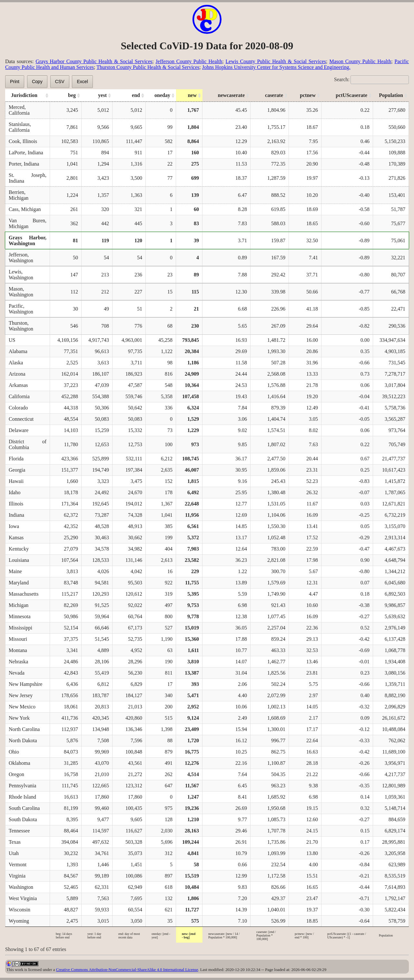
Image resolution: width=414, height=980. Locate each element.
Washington (21, 887)
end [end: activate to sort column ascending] (136, 95)
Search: (371, 79)
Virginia (17, 876)
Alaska (16, 363)
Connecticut (21, 419)
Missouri (18, 639)
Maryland (19, 583)
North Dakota (23, 740)
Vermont (18, 865)
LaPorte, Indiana (26, 153)
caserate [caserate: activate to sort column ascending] (274, 95)
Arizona (17, 374)
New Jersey (21, 695)
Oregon (16, 774)
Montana (18, 650)
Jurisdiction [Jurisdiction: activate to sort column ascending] (24, 95)
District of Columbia (28, 444)
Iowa (14, 526)
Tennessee (19, 831)
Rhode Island (22, 797)
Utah (14, 853)
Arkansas (18, 385)
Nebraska (18, 662)
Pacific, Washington (21, 309)
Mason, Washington (21, 292)
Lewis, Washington (21, 275)
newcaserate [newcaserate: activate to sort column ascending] (231, 95)
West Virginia (23, 898)
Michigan (19, 605)
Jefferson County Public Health (189, 61)
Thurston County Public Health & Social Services (148, 67)
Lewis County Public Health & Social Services (276, 61)
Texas (15, 842)
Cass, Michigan (25, 209)
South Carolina (24, 808)
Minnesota (20, 616)
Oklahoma (20, 763)
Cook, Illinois (23, 141)
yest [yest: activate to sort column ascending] (102, 95)
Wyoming (19, 921)
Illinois (16, 504)
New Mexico (22, 707)
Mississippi (20, 628)
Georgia (17, 470)
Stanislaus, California (20, 127)
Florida (16, 459)
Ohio (14, 752)
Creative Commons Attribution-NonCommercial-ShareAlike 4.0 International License (127, 970)
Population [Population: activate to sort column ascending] (391, 95)
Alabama (18, 351)
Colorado (18, 408)
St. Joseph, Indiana (28, 178)
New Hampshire (25, 684)
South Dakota (23, 819)
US (12, 340)
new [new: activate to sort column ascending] (192, 95)
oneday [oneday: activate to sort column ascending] (162, 95)
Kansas (16, 538)
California (19, 396)
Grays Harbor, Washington (28, 240)
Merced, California (19, 110)
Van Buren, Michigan (28, 223)
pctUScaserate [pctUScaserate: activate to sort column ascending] (351, 95)
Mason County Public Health (360, 61)
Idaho (15, 492)
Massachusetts (24, 594)
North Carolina (24, 729)
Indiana (16, 515)
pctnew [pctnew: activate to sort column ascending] (308, 95)
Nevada (17, 673)
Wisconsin (20, 910)
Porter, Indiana (24, 164)
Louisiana (19, 560)
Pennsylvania (22, 786)
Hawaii (16, 481)
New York (19, 718)
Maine (15, 571)
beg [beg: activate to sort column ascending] (72, 95)
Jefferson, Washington (21, 258)
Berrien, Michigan (19, 195)
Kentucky (19, 549)
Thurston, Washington (21, 326)
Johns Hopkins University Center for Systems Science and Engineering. (276, 67)
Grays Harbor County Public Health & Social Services (94, 61)
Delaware (19, 430)
